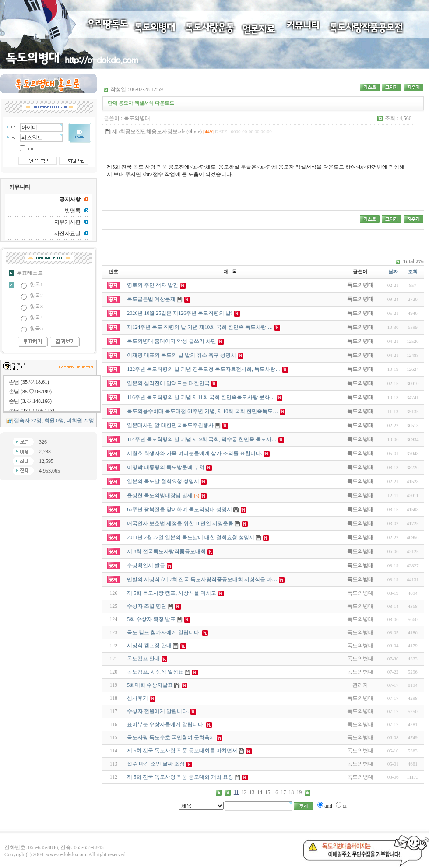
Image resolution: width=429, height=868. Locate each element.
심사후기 (137, 698)
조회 (413, 272)
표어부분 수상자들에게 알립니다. (166, 724)
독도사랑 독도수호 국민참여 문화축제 (171, 737)
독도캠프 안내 (143, 659)
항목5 (36, 328)
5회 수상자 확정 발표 (151, 619)
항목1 (36, 285)
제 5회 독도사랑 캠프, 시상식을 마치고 (172, 593)
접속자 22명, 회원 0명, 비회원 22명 (54, 420)
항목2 (36, 296)
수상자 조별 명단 (147, 606)
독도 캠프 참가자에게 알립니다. (164, 632)
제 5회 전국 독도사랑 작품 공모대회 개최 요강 (180, 777)
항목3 (36, 307)
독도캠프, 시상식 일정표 (155, 672)
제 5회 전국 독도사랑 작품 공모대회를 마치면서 (182, 751)
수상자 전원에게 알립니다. (158, 711)
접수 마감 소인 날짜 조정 (156, 764)
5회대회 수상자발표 (150, 685)
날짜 (393, 272)
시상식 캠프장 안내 (149, 646)
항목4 (36, 318)
